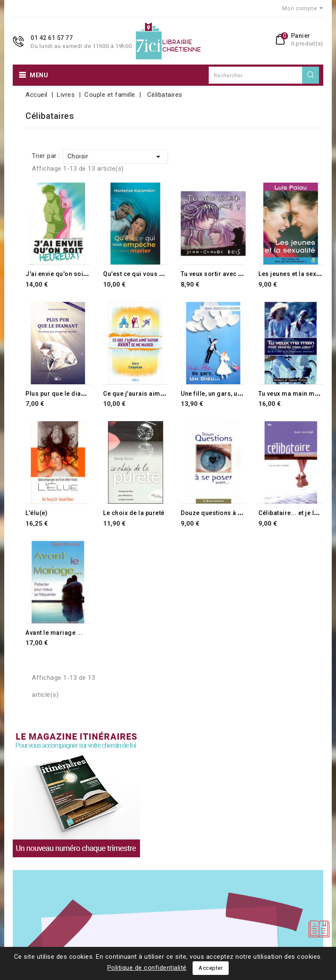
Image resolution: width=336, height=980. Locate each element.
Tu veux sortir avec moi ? (218, 274)
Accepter (211, 968)
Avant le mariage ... (54, 633)
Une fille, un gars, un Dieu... (221, 394)
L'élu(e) (36, 513)
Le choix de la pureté (134, 513)
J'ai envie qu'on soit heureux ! (70, 274)
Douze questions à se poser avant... (234, 513)
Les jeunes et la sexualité (295, 274)
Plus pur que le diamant (61, 394)
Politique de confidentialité (147, 968)
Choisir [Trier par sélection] (115, 157)
